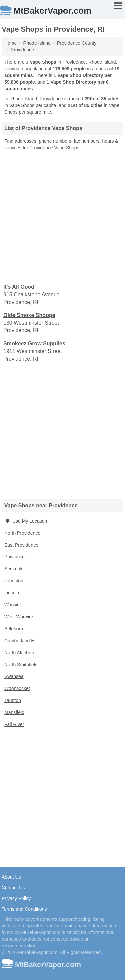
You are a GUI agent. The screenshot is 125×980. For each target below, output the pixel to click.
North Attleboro (20, 653)
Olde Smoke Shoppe (29, 315)
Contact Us (13, 888)
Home (10, 43)
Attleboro (14, 629)
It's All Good (19, 287)
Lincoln (12, 593)
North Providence (22, 533)
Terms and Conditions (24, 909)
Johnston (14, 581)
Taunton (13, 700)
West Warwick (19, 617)
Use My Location (26, 521)
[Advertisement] (62, 217)
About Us (11, 877)
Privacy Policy (16, 898)
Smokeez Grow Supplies (34, 344)
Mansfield (14, 712)
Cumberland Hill (21, 641)
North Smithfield (21, 665)
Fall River (14, 724)
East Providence (21, 545)
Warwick (13, 605)
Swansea (14, 676)
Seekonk (13, 569)
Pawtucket (15, 557)
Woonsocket (17, 688)
